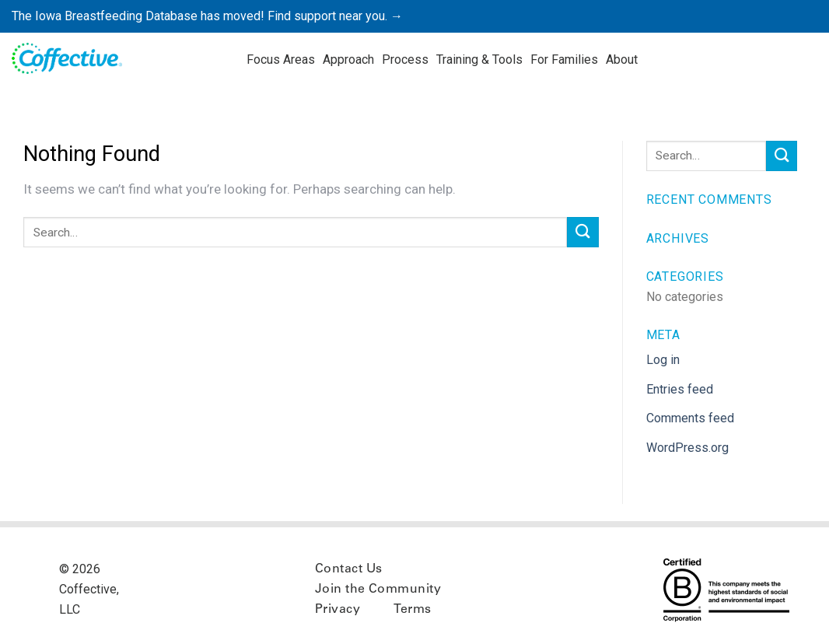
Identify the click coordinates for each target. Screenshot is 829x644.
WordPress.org (687, 448)
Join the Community (378, 590)
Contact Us (349, 569)
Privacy (338, 610)
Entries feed (680, 389)
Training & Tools (479, 59)
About (622, 59)
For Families (564, 59)
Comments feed (690, 418)
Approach (348, 59)
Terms (412, 610)
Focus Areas (281, 59)
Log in (663, 360)
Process (405, 59)
